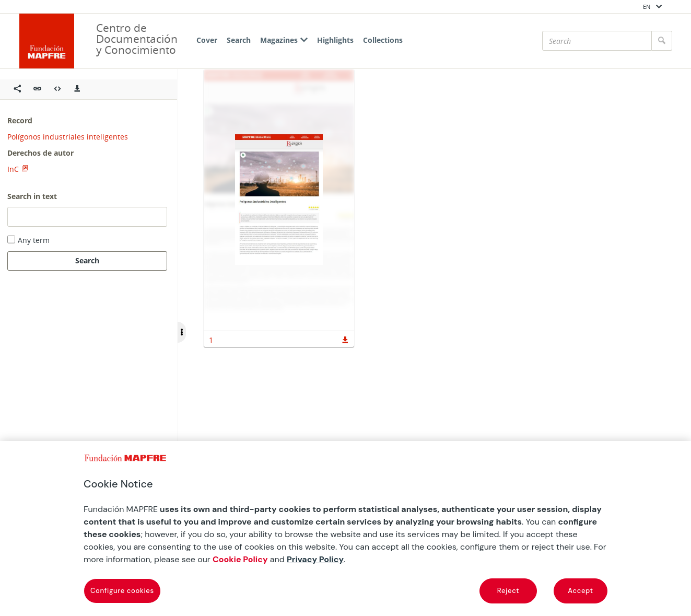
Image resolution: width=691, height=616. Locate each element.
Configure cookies (122, 591)
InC (13, 169)
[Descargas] (77, 89)
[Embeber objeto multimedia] (57, 89)
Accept (580, 591)
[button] (37, 89)
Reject (508, 591)
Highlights (335, 40)
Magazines (284, 40)
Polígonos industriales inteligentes (68, 137)
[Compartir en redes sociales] (17, 89)
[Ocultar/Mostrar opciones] (182, 332)
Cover (207, 40)
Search (239, 40)
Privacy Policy (315, 559)
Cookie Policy (240, 559)
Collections (383, 40)
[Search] (597, 41)
